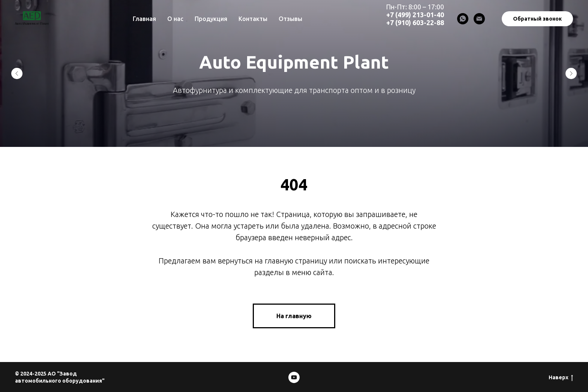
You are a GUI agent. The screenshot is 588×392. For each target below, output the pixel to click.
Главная (144, 19)
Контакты (253, 19)
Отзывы (290, 19)
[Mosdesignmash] (294, 377)
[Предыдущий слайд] (17, 73)
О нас (175, 19)
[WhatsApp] (463, 19)
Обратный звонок (537, 19)
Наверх (561, 378)
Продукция (211, 19)
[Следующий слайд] (571, 73)
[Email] (479, 19)
